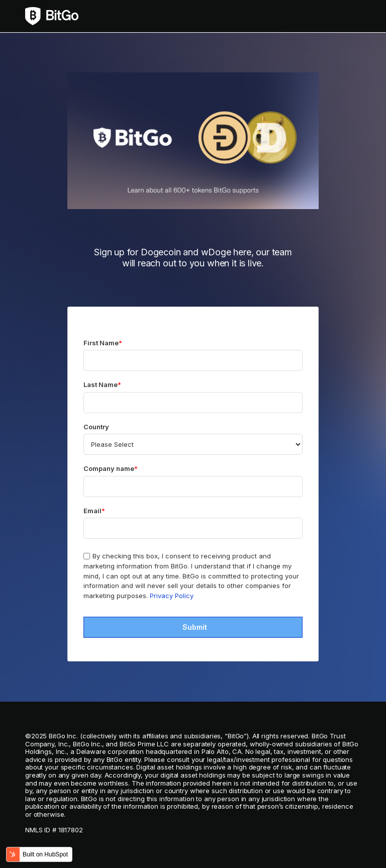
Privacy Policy (172, 596)
